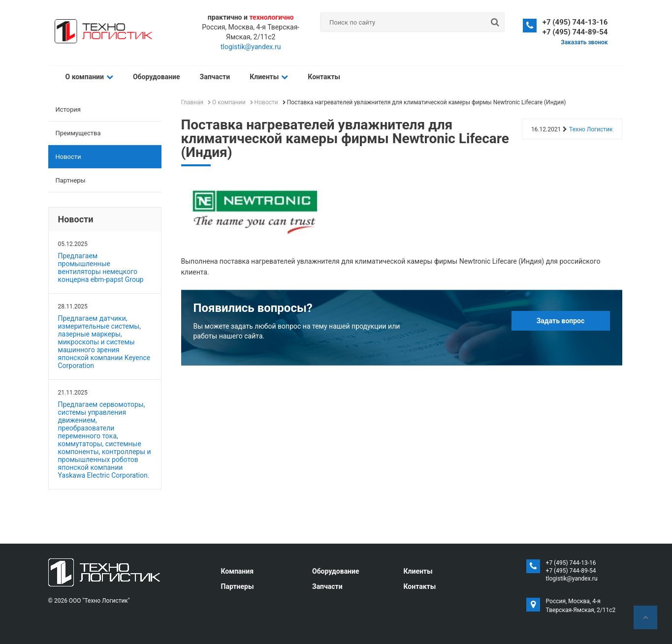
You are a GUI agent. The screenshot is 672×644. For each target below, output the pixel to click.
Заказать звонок (584, 42)
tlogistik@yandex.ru (251, 47)
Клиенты (269, 77)
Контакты (324, 77)
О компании (89, 77)
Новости (68, 157)
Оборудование (157, 77)
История (68, 109)
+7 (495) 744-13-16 (575, 22)
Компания (238, 571)
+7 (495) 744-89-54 (575, 32)
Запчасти (215, 77)
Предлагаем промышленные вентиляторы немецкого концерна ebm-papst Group (101, 268)
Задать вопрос (561, 321)
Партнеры (71, 180)
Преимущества (78, 133)
